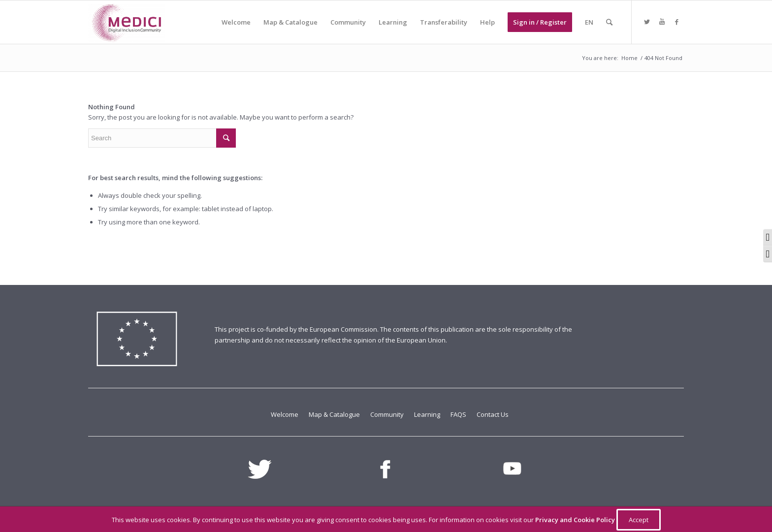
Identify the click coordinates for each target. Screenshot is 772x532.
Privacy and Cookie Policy (576, 520)
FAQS (459, 414)
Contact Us (493, 414)
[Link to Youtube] (662, 22)
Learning (428, 414)
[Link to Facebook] (676, 22)
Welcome (285, 414)
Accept (639, 520)
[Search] (609, 22)
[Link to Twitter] (647, 22)
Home (629, 58)
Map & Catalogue (335, 414)
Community (388, 414)
